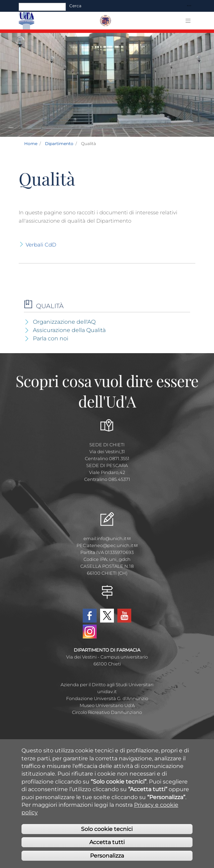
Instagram (90, 632)
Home (31, 144)
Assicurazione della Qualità (69, 330)
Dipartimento (59, 144)
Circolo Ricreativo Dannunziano (107, 712)
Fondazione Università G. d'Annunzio (107, 698)
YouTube (124, 616)
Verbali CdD (41, 245)
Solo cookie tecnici (107, 840)
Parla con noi (51, 338)
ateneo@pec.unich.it (112, 545)
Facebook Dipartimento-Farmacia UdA (90, 616)
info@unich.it (114, 538)
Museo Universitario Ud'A (107, 705)
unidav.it (107, 691)
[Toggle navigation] (189, 6)
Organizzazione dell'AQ (64, 322)
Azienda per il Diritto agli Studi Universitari (107, 684)
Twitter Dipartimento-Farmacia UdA (107, 616)
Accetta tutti (107, 854)
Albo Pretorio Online (107, 747)
